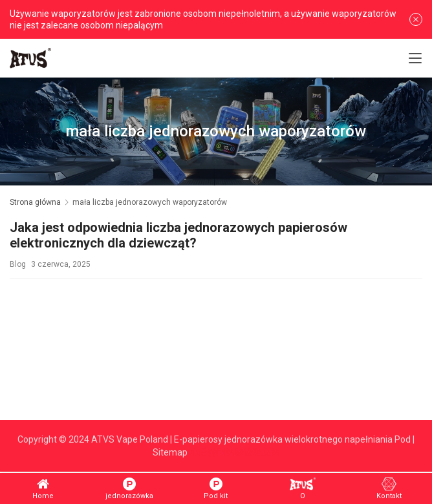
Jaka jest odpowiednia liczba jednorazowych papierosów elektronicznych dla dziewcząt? (178, 236)
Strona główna (35, 202)
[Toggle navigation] (415, 58)
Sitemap (170, 452)
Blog (18, 264)
